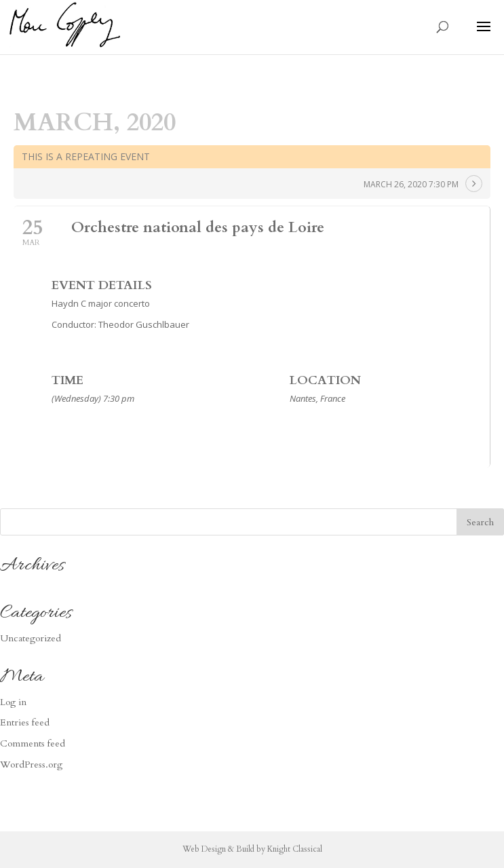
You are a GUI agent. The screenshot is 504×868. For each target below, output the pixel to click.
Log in (13, 702)
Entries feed (25, 722)
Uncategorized (31, 638)
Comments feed (33, 743)
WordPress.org (31, 765)
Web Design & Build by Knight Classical (252, 849)
